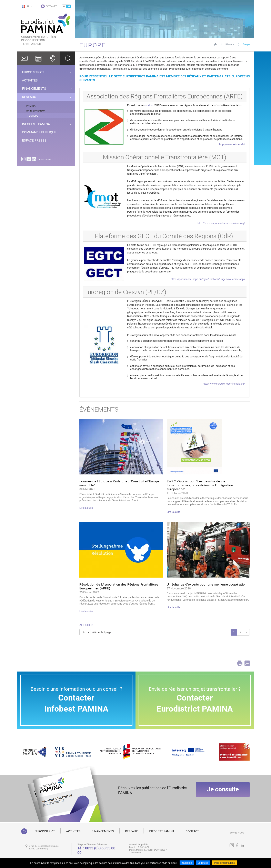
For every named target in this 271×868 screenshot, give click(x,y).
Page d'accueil (215, 44)
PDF (247, 663)
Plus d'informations (224, 864)
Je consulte (223, 793)
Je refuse (203, 864)
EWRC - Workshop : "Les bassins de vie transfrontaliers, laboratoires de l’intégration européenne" (200, 485)
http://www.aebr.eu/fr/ (232, 144)
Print (240, 663)
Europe (246, 44)
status (149, 105)
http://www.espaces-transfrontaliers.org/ (221, 223)
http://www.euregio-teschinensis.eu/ (224, 384)
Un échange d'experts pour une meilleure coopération (207, 584)
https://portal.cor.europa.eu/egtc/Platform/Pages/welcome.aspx (208, 279)
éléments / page (102, 632)
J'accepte (187, 864)
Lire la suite (86, 508)
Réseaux (230, 44)
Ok (68, 58)
